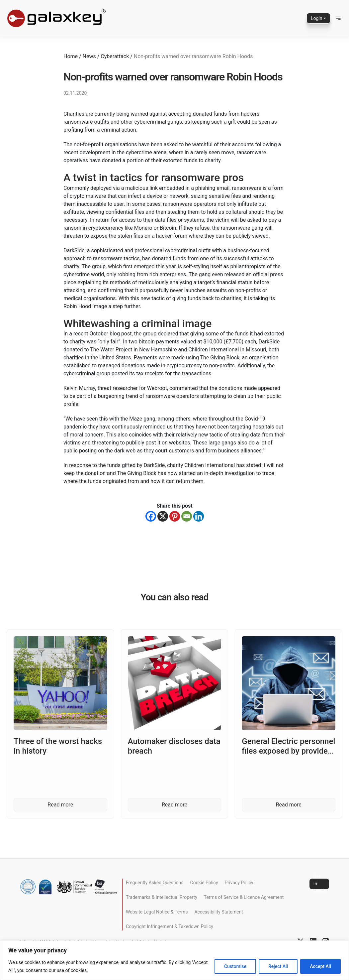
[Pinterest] (175, 516)
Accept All (320, 966)
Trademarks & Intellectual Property (162, 897)
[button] (338, 18)
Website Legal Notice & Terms (157, 912)
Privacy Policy (239, 883)
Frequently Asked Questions (155, 883)
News (89, 56)
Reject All (278, 966)
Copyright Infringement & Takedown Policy (170, 926)
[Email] (187, 516)
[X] (163, 516)
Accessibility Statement (218, 912)
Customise (235, 966)
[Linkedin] (199, 516)
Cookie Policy (204, 883)
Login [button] (317, 18)
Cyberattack (115, 56)
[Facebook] (151, 516)
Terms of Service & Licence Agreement (244, 897)
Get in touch (319, 884)
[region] (174, 960)
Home (71, 56)
